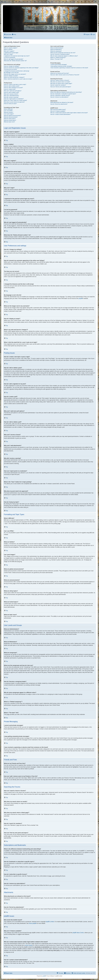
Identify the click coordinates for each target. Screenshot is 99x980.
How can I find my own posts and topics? (61, 87)
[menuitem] (14, 34)
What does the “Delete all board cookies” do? (15, 61)
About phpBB (33, 923)
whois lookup (29, 945)
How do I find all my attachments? (59, 104)
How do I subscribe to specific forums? (60, 95)
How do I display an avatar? (11, 76)
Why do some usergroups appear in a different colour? (64, 56)
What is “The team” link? (57, 59)
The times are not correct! (10, 69)
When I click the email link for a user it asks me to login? (18, 79)
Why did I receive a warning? (11, 97)
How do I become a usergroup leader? (60, 54)
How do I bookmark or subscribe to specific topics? (63, 94)
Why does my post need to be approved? (14, 102)
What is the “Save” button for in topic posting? (15, 100)
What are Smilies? (9, 112)
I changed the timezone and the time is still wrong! (17, 71)
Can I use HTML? (8, 111)
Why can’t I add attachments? (11, 96)
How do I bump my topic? (10, 104)
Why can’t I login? (8, 54)
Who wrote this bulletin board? (58, 109)
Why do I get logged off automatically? (14, 59)
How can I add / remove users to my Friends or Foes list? (65, 75)
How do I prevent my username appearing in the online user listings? (21, 68)
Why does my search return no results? (60, 82)
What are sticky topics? (10, 119)
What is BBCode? (8, 109)
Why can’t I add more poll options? (13, 91)
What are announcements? (11, 117)
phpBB (81, 298)
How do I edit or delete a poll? (11, 92)
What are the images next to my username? (15, 74)
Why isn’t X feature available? (58, 111)
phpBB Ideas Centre (78, 933)
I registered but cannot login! (11, 53)
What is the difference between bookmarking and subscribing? (66, 92)
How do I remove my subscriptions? (59, 97)
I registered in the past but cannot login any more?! (17, 56)
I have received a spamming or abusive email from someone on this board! (69, 68)
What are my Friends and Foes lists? (60, 73)
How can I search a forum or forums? (60, 80)
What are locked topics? (10, 120)
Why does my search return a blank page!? (61, 84)
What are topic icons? (9, 122)
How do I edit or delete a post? (12, 86)
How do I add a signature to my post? (13, 88)
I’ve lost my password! (10, 57)
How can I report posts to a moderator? (14, 99)
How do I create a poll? (10, 89)
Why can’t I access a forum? (11, 94)
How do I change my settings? (12, 66)
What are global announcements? (12, 115)
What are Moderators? (56, 49)
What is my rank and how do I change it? (14, 77)
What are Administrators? (57, 48)
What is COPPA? (8, 49)
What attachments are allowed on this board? (62, 102)
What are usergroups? (56, 51)
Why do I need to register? (11, 48)
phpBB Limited (50, 922)
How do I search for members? (58, 85)
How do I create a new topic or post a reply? (15, 84)
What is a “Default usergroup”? (58, 57)
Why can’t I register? (9, 51)
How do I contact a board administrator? (60, 114)
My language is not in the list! (11, 72)
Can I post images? (9, 114)
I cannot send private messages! (59, 64)
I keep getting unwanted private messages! (61, 66)
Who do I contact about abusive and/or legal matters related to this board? (69, 113)
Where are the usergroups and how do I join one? (63, 53)
